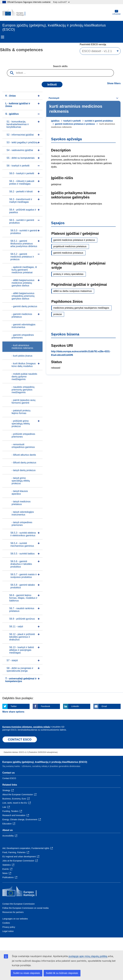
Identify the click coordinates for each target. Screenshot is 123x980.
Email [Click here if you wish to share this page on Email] (104, 706)
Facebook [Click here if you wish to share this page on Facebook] (45, 706)
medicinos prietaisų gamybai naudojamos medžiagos (81, 308)
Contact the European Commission (19, 904)
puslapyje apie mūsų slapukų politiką (88, 956)
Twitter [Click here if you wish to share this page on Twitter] (14, 706)
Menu (3, 37)
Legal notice (8, 931)
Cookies (6, 923)
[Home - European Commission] (17, 12)
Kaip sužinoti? (61, 2)
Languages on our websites (15, 919)
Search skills (60, 66)
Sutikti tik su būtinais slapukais (62, 973)
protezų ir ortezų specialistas (68, 274)
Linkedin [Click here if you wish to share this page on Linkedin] (75, 706)
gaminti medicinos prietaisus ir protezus (75, 124)
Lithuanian (117, 12)
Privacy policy (9, 927)
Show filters (114, 83)
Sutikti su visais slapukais (27, 973)
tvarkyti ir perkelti (72, 121)
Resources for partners (13, 912)
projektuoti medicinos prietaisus (70, 246)
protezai (57, 314)
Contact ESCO (9, 778)
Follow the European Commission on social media (25, 908)
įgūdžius (55, 121)
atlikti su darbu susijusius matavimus (73, 291)
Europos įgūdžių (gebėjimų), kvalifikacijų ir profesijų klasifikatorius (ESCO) (45, 762)
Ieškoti (52, 84)
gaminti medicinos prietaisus (68, 253)
